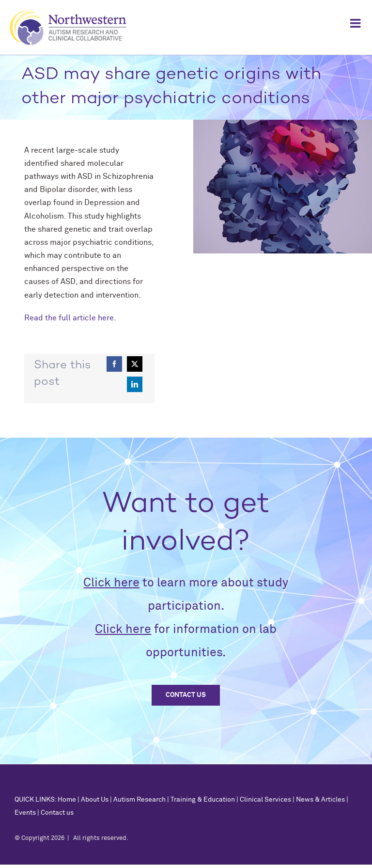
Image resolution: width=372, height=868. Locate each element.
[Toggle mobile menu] (356, 23)
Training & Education (203, 800)
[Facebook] (114, 364)
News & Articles (320, 800)
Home (67, 800)
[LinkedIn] (135, 384)
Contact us (57, 813)
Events (25, 813)
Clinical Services (265, 800)
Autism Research (139, 800)
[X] (135, 364)
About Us (95, 800)
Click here (111, 583)
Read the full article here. (70, 318)
